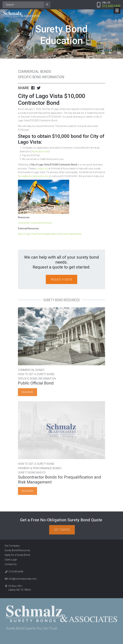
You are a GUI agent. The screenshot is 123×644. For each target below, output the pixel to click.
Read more (28, 394)
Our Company (11, 546)
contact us (42, 168)
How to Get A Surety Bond (36, 376)
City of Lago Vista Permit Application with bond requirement (50, 234)
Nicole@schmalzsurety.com (33, 176)
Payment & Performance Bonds (40, 469)
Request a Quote (62, 279)
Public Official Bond (36, 385)
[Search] (23, 5)
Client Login (10, 560)
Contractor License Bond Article (35, 223)
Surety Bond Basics (32, 474)
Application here (40, 151)
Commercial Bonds (35, 72)
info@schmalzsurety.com (23, 580)
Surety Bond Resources (16, 550)
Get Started (63, 530)
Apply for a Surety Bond (16, 555)
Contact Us (9, 564)
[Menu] (117, 10)
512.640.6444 (16, 573)
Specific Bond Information (41, 77)
